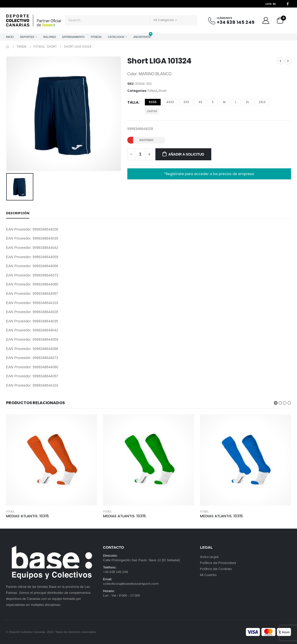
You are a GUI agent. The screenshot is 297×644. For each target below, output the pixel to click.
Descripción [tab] (18, 213)
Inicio (10, 37)
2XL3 (262, 102)
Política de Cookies (216, 569)
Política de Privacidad (218, 563)
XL (247, 102)
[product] (52, 460)
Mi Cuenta (208, 575)
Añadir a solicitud (186, 154)
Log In (271, 4)
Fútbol (152, 91)
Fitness (96, 37)
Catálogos (116, 37)
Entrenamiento (73, 37)
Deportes (27, 37)
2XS (186, 102)
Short (162, 91)
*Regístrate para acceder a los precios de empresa (209, 174)
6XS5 (153, 102)
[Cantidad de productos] (140, 154)
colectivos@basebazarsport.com (131, 584)
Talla (133, 102)
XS (200, 102)
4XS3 (170, 102)
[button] (276, 403)
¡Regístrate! (142, 36)
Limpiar (152, 111)
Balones (50, 37)
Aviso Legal (209, 557)
